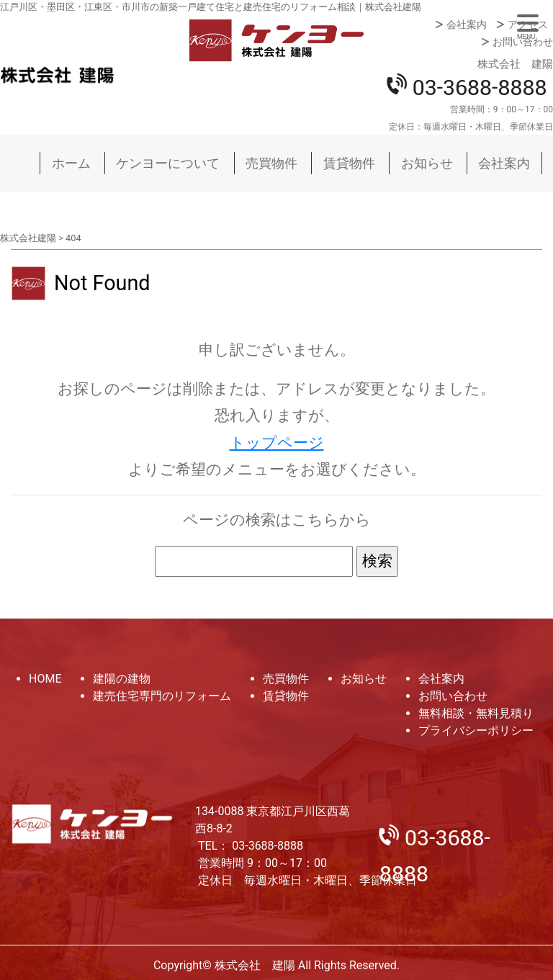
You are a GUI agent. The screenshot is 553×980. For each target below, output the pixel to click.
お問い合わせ (523, 42)
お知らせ (427, 163)
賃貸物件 (349, 163)
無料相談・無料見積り (476, 713)
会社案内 (467, 24)
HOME (45, 679)
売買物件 (271, 163)
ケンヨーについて (168, 163)
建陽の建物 (122, 679)
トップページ (277, 443)
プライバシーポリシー (476, 730)
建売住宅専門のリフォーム (162, 696)
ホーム (71, 163)
